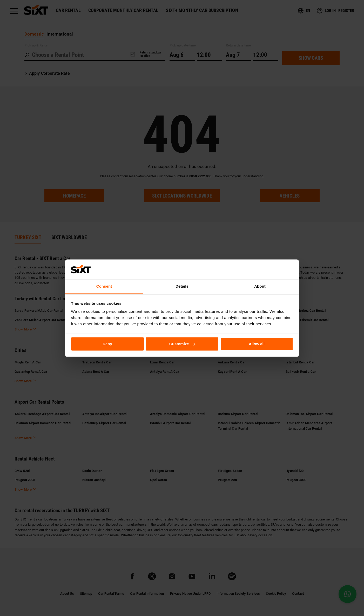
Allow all (257, 344)
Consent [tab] (104, 286)
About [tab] (260, 286)
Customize (182, 344)
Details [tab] (182, 286)
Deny (107, 344)
